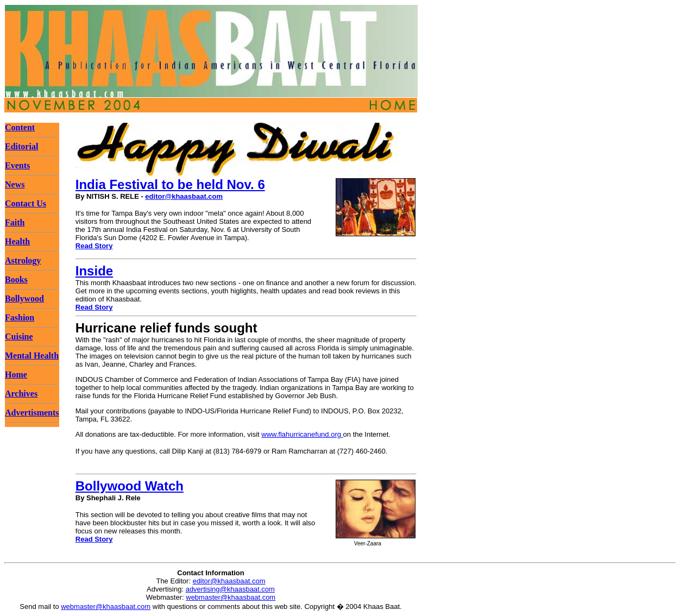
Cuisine (19, 337)
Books (16, 279)
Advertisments (32, 413)
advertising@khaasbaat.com (230, 589)
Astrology (23, 260)
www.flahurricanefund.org (302, 434)
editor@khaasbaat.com (184, 196)
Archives (21, 394)
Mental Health (32, 356)
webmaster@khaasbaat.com (231, 597)
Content (20, 127)
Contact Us (26, 203)
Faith (15, 222)
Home (16, 375)
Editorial (21, 146)
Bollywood (24, 298)
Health (17, 241)
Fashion (20, 318)
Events (17, 165)
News (15, 184)
